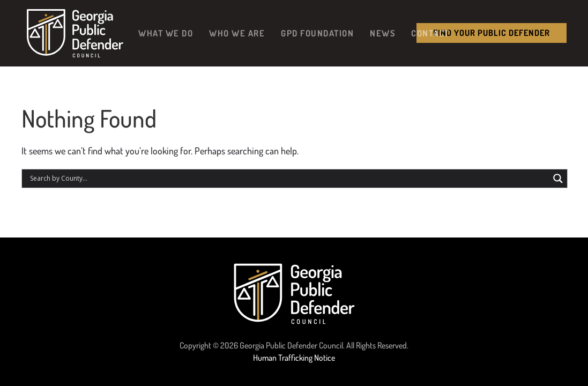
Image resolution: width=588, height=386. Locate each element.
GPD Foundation (317, 33)
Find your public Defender (492, 33)
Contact (430, 33)
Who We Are (237, 33)
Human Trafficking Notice (294, 358)
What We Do (166, 33)
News (382, 33)
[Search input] (288, 179)
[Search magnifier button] (558, 179)
